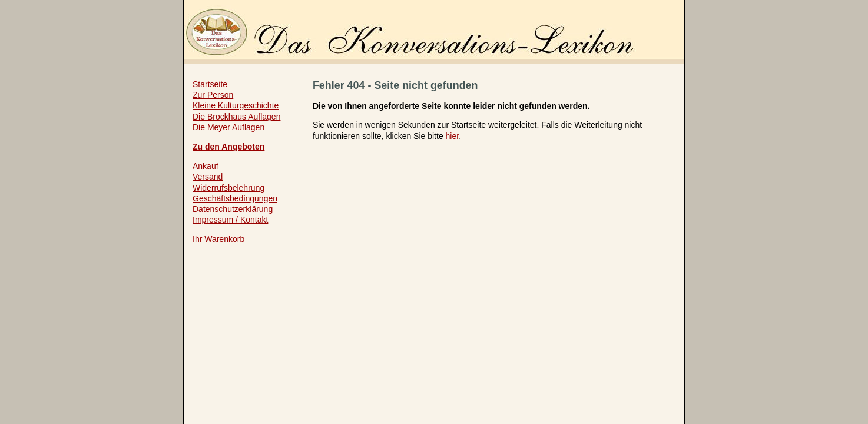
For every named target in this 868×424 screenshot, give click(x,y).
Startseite (210, 84)
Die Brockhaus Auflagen (236, 117)
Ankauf (206, 166)
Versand (208, 177)
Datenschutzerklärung (233, 209)
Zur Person (213, 95)
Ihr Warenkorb (218, 239)
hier (453, 136)
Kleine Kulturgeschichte (236, 105)
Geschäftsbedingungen (235, 198)
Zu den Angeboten (228, 147)
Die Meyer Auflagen (228, 127)
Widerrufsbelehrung (228, 188)
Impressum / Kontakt (230, 220)
